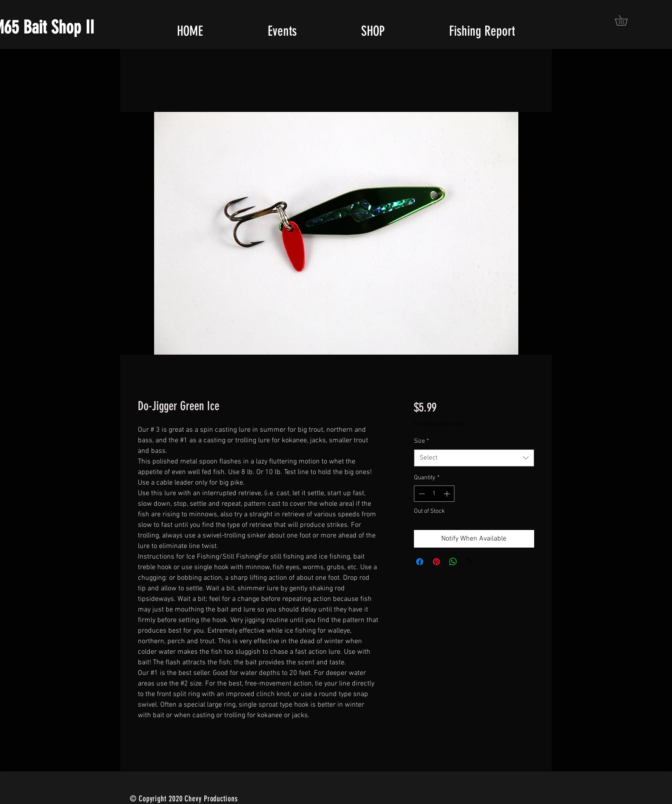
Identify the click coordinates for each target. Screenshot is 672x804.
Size (421, 441)
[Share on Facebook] (420, 562)
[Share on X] (470, 562)
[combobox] (474, 458)
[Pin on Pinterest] (436, 562)
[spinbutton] (434, 494)
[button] (626, 20)
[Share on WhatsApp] (453, 562)
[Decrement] (421, 494)
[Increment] (448, 494)
